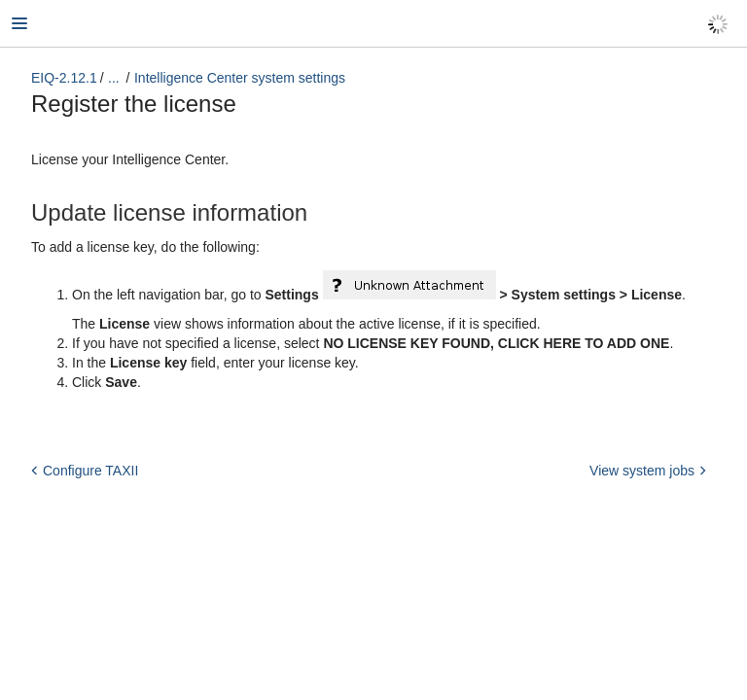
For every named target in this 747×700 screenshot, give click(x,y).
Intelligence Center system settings (240, 78)
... (114, 78)
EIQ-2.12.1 (64, 78)
